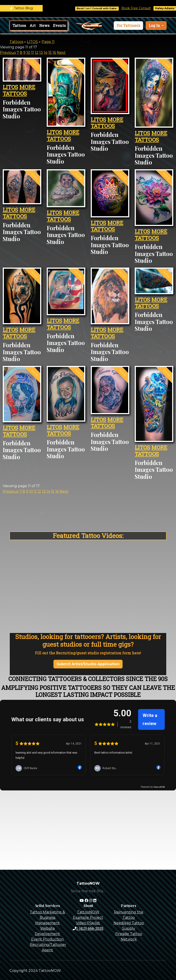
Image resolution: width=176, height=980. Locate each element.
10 (28, 53)
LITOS (32, 42)
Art (33, 25)
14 (46, 53)
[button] (128, 26)
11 (32, 53)
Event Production (47, 939)
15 (50, 53)
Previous (8, 53)
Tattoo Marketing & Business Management (47, 918)
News (44, 25)
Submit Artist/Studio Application (88, 664)
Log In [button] (155, 25)
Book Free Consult (142, 8)
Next (61, 53)
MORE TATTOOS (19, 90)
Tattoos (19, 25)
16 (54, 53)
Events (59, 25)
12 (37, 53)
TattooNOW (88, 912)
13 (41, 53)
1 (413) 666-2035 (88, 928)
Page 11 (48, 42)
